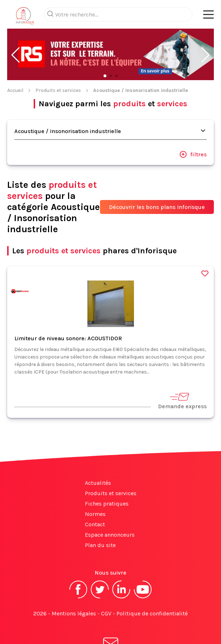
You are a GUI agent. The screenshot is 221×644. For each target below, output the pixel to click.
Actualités (98, 454)
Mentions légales (74, 585)
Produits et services (58, 62)
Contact (95, 496)
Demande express (182, 372)
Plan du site (100, 516)
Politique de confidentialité (152, 585)
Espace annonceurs (110, 506)
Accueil (15, 62)
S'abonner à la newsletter (111, 622)
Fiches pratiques (107, 475)
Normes (95, 485)
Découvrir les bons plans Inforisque (157, 178)
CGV (106, 585)
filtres (193, 126)
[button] (16, 26)
